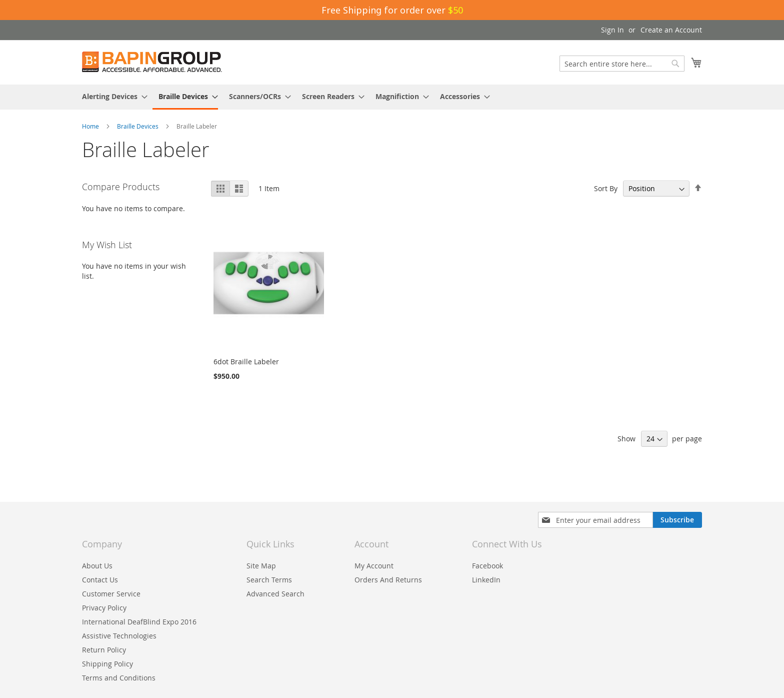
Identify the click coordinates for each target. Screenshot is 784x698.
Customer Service (111, 594)
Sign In (612, 30)
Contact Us (100, 580)
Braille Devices (138, 126)
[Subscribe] (677, 520)
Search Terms (269, 580)
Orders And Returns (388, 580)
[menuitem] (112, 96)
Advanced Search (275, 594)
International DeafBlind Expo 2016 (139, 622)
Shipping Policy (107, 664)
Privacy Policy (104, 608)
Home (91, 126)
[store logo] (152, 62)
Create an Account (671, 30)
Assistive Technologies (119, 636)
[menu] (392, 97)
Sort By (606, 188)
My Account (374, 566)
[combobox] (622, 64)
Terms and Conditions (119, 678)
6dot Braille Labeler (246, 362)
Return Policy (104, 650)
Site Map (261, 566)
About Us (97, 566)
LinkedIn (486, 580)
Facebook (487, 566)
